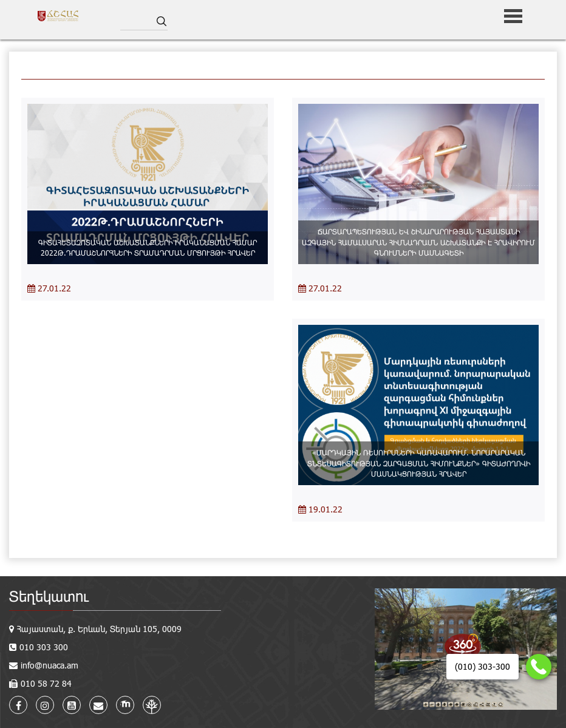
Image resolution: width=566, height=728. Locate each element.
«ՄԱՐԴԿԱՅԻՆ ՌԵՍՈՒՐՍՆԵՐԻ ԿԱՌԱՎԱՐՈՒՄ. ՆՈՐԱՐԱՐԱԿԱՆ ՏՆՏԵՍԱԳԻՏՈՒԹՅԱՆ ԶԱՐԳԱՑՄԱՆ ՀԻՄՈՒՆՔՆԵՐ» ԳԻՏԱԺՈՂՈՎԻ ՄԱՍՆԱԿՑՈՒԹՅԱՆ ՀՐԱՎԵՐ (419, 463)
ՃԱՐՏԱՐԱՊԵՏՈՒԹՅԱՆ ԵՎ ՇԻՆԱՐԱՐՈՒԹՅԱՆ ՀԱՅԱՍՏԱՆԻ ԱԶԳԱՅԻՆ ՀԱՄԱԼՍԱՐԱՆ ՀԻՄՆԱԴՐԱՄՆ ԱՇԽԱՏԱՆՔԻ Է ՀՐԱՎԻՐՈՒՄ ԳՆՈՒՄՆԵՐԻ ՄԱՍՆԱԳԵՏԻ (418, 242)
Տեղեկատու (49, 596)
